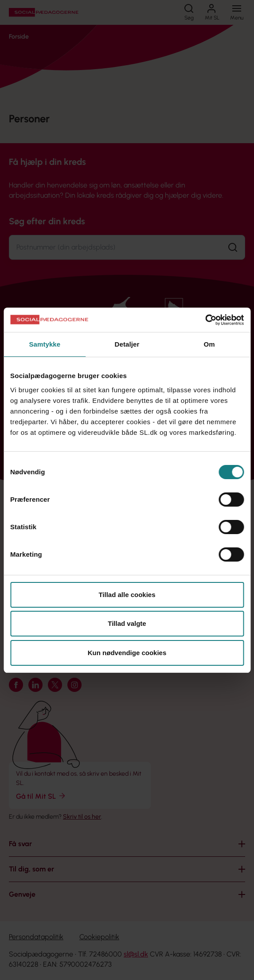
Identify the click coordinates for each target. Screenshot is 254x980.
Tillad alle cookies (127, 595)
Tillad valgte (127, 623)
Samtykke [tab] (45, 344)
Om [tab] (209, 344)
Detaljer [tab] (127, 344)
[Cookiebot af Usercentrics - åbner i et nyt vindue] (205, 320)
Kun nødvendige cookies (127, 653)
